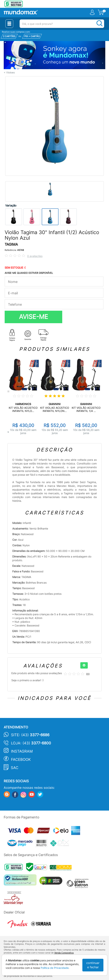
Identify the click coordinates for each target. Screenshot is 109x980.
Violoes (10, 73)
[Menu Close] (9, 24)
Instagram (22, 751)
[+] (84, 665)
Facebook (21, 760)
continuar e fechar (93, 965)
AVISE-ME (34, 317)
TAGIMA (11, 244)
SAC (15, 768)
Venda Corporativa (64, 953)
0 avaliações (35, 256)
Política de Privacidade (55, 968)
